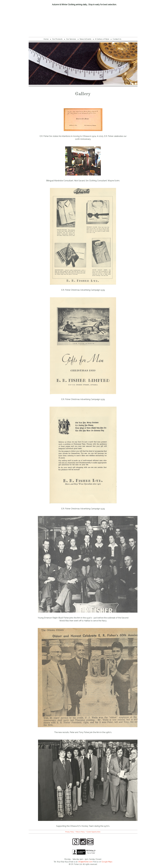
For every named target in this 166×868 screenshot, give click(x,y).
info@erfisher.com (85, 862)
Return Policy (80, 832)
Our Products (57, 39)
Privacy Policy (70, 832)
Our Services (71, 39)
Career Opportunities (94, 832)
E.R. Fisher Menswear (83, 21)
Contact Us (117, 39)
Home (46, 39)
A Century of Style (102, 39)
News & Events (85, 39)
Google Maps (107, 862)
